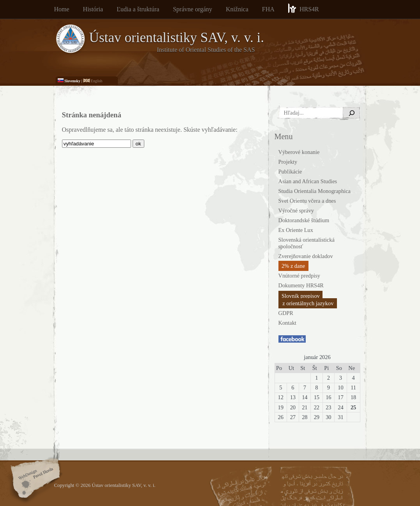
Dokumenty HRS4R (301, 285)
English (93, 81)
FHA (268, 9)
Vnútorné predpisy (299, 276)
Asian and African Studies (308, 181)
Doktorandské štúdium (304, 220)
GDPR (286, 313)
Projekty (288, 162)
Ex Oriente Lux (296, 230)
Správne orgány (192, 9)
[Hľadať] (352, 113)
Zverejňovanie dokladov (306, 256)
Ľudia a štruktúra (138, 9)
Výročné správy (296, 211)
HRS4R (304, 8)
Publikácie (290, 172)
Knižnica (237, 9)
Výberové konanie (299, 152)
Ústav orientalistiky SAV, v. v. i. (177, 38)
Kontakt (287, 323)
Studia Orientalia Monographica (315, 191)
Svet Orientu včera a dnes (307, 201)
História (93, 9)
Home (62, 9)
